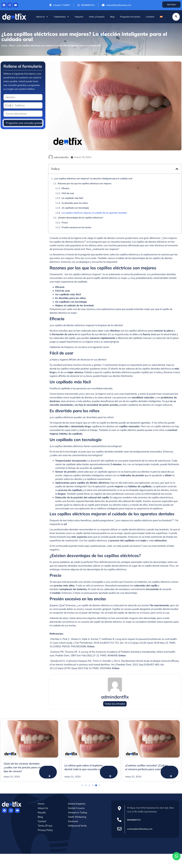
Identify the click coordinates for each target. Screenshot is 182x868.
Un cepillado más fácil (72, 198)
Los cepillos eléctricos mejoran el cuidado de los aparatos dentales (94, 213)
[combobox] (9, 105)
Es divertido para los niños (75, 203)
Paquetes (79, 17)
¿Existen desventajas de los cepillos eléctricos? (80, 218)
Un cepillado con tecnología (75, 208)
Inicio (4, 45)
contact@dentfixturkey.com (140, 829)
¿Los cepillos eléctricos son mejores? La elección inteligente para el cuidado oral (93, 178)
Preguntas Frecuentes (130, 17)
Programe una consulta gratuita (24, 123)
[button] (177, 169)
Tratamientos (61, 17)
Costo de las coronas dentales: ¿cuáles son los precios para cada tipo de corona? (24, 767)
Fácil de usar (68, 193)
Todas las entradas (115, 704)
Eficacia (65, 188)
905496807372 (134, 820)
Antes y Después (97, 17)
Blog (112, 17)
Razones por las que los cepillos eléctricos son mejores (85, 183)
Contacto (150, 17)
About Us (42, 17)
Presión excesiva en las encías (76, 227)
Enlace (91, 646)
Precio (65, 223)
